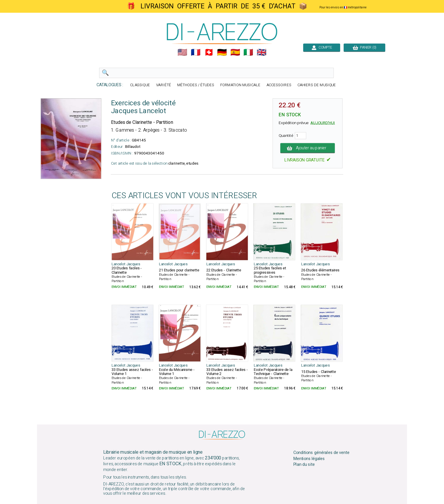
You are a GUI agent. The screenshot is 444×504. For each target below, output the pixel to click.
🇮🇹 (248, 52)
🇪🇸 (235, 52)
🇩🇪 (222, 52)
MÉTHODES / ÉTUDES (196, 85)
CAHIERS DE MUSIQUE (317, 85)
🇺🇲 (182, 52)
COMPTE (322, 47)
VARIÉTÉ (164, 85)
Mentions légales (309, 459)
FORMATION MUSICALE (240, 85)
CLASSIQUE (140, 85)
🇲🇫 (196, 52)
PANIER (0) (365, 47)
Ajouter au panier (308, 148)
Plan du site (304, 465)
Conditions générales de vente (321, 453)
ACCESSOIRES (279, 85)
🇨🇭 (209, 52)
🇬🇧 (262, 52)
